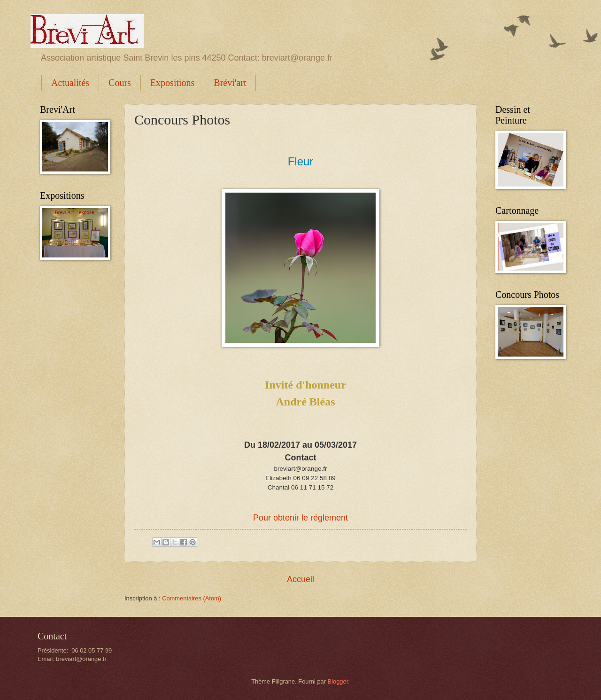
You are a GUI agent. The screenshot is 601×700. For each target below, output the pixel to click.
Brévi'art (230, 83)
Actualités (70, 83)
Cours (120, 83)
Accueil (300, 579)
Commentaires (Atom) (192, 598)
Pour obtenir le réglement (300, 518)
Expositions (172, 83)
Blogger (338, 681)
